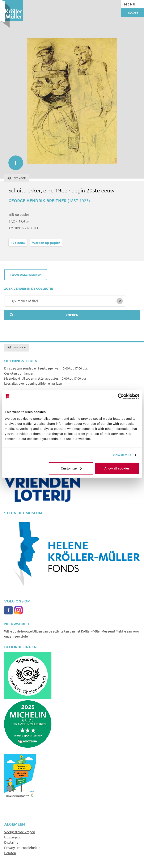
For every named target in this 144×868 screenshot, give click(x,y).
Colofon (10, 853)
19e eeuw (18, 242)
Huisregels (12, 837)
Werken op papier (46, 242)
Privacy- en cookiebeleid (22, 847)
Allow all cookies (117, 468)
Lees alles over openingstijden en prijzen (33, 383)
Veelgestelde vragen (20, 832)
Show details (121, 455)
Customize (71, 468)
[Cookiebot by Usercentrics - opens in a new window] (121, 397)
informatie (14, 161)
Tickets (133, 13)
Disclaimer (12, 842)
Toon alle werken (26, 275)
